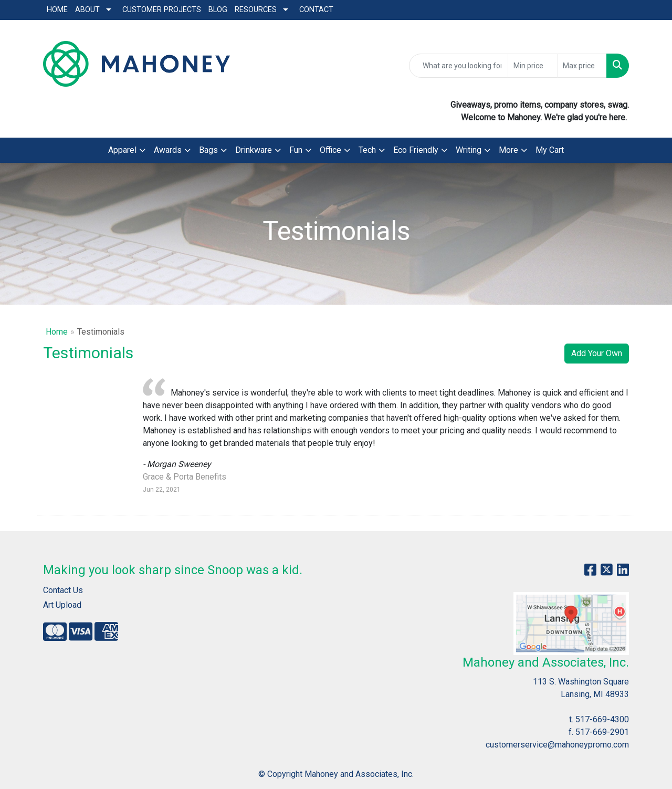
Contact (316, 10)
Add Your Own (597, 353)
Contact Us (63, 590)
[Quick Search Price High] (582, 66)
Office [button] (330, 150)
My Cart (550, 150)
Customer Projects (162, 10)
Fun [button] (296, 150)
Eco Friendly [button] (416, 150)
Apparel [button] (122, 150)
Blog (218, 10)
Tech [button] (367, 150)
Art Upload (62, 605)
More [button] (508, 150)
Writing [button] (469, 150)
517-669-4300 (602, 719)
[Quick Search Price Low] (533, 66)
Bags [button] (208, 150)
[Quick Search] (459, 66)
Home (57, 10)
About (87, 10)
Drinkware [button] (254, 150)
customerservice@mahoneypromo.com (557, 745)
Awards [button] (168, 150)
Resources (256, 10)
